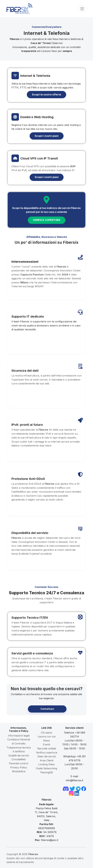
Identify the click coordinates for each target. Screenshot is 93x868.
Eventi (46, 744)
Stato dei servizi (47, 756)
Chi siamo (47, 733)
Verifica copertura (47, 753)
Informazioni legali (19, 736)
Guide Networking (46, 768)
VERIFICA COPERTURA (47, 220)
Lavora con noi (47, 736)
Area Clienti (47, 760)
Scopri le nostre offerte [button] (46, 95)
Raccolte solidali (47, 748)
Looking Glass (46, 764)
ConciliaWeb (19, 759)
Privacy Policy (19, 767)
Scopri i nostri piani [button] (47, 136)
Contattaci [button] (47, 709)
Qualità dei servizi (19, 755)
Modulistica (19, 771)
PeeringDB (47, 772)
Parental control (19, 763)
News (47, 741)
